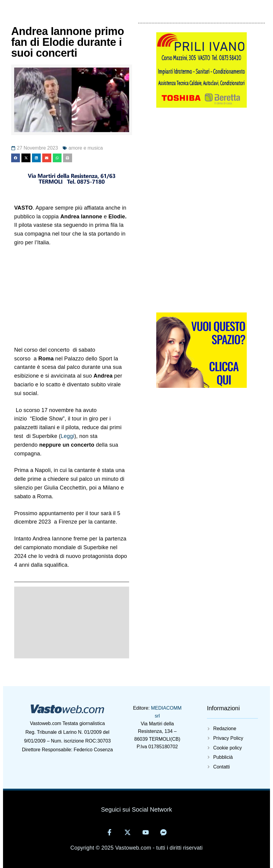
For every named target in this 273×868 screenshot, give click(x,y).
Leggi (67, 436)
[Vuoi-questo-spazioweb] (202, 386)
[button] (16, 158)
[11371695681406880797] (72, 185)
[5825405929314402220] (202, 106)
